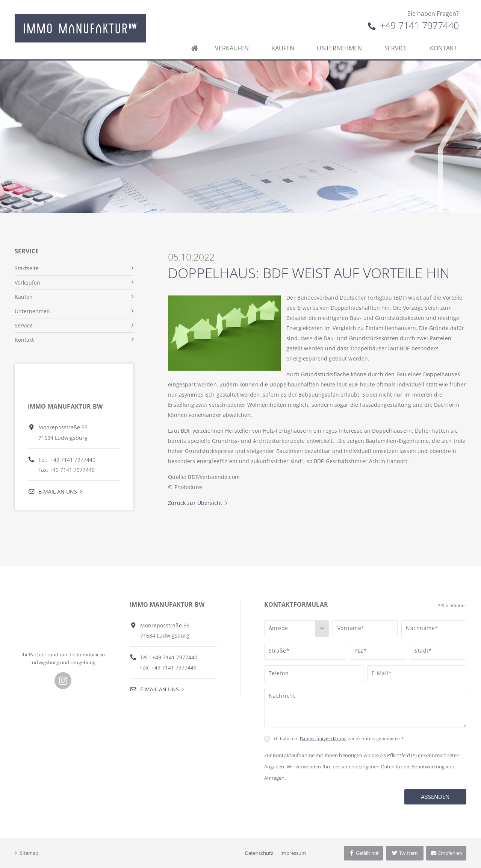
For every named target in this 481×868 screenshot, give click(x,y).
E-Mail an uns (52, 492)
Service (396, 48)
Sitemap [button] (29, 853)
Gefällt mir (363, 853)
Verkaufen (232, 48)
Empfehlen (446, 853)
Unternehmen (339, 48)
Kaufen (283, 48)
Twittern (405, 853)
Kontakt (443, 48)
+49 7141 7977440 (413, 25)
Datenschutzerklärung (323, 738)
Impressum (293, 853)
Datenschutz (259, 853)
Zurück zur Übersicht (195, 503)
